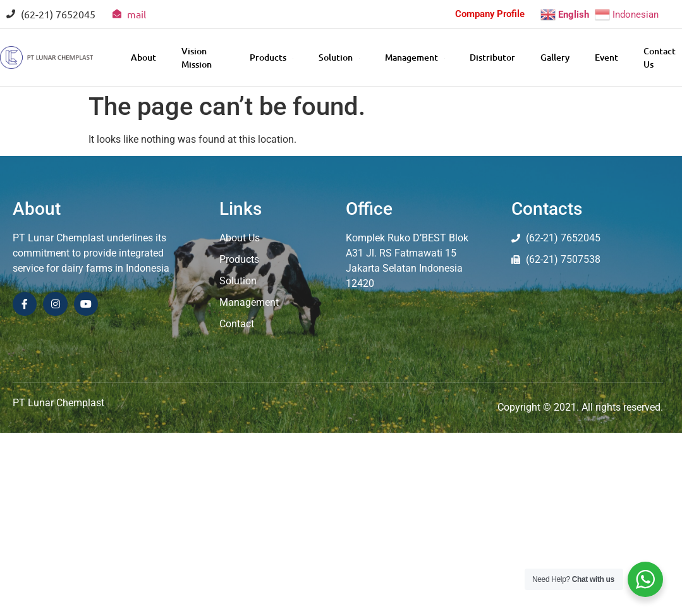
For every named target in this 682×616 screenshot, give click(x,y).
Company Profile (490, 14)
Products (271, 57)
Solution (338, 57)
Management (414, 57)
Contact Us (660, 57)
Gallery (555, 57)
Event (606, 57)
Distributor (492, 57)
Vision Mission (197, 57)
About (143, 57)
